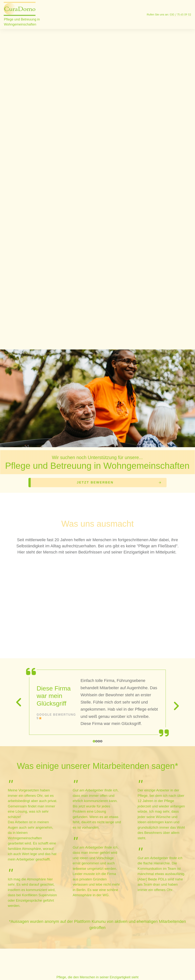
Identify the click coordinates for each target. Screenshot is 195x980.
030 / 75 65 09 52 (180, 15)
